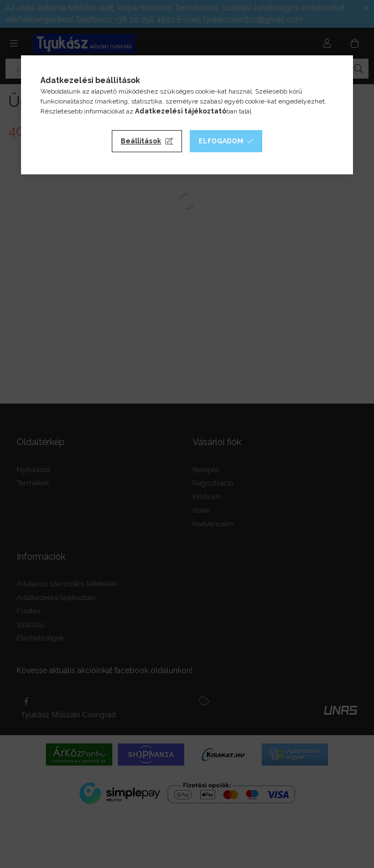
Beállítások (141, 141)
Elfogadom (221, 141)
